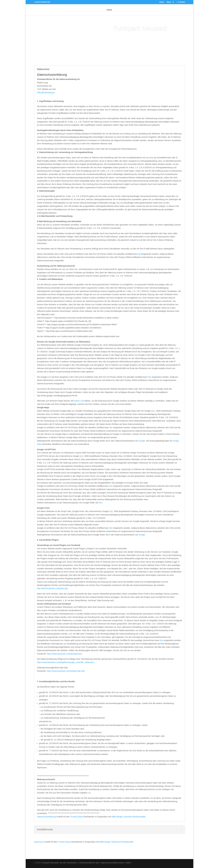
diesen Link (79, 401)
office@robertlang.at (46, 92)
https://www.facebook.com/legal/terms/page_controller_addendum (66, 662)
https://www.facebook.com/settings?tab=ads (66, 671)
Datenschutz (118, 863)
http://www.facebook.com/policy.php (53, 588)
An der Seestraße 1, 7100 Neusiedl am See (80, 863)
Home (162, 2)
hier (140, 254)
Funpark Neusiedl (50, 863)
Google (142, 441)
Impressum (39, 842)
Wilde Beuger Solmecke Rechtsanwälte (128, 817)
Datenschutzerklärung (47, 817)
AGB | (128, 863)
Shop (169, 2)
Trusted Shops (77, 817)
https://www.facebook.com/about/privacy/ (64, 654)
